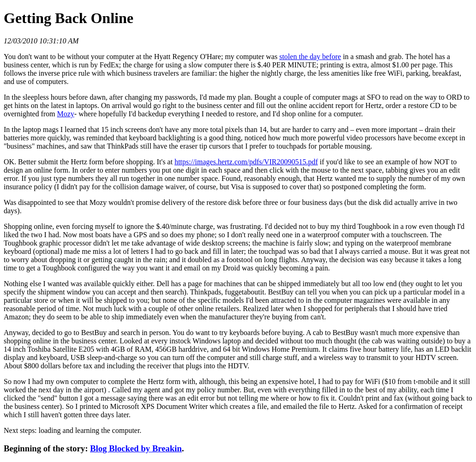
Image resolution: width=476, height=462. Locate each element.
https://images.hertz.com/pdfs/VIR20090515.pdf (246, 162)
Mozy (66, 114)
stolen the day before (310, 57)
